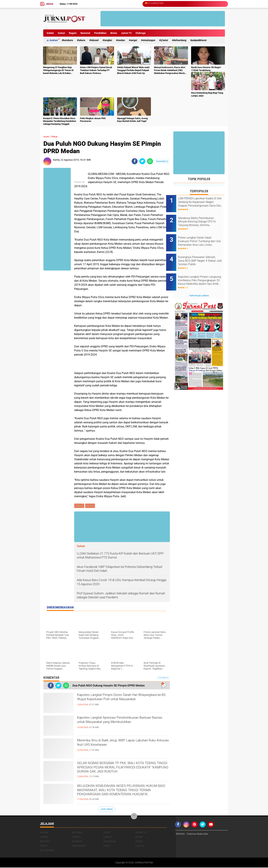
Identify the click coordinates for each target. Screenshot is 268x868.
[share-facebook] (135, 161)
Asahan (54, 40)
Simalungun (149, 40)
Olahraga (141, 33)
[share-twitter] (142, 161)
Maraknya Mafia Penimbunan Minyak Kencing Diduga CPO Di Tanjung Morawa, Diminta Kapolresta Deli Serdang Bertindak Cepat (203, 219)
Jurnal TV (126, 33)
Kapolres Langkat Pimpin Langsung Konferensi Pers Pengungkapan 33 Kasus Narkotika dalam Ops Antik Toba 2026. (201, 271)
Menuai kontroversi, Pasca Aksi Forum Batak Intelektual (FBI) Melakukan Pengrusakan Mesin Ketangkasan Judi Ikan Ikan (170, 70)
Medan (121, 40)
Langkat (108, 40)
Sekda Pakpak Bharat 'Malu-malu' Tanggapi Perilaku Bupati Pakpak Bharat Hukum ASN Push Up (133, 70)
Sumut (61, 33)
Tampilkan (163, 678)
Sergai (134, 40)
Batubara (68, 40)
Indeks (50, 33)
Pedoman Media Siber (199, 834)
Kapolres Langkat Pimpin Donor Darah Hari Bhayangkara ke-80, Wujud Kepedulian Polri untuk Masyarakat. (118, 702)
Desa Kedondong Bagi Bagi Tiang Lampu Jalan (207, 94)
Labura (82, 40)
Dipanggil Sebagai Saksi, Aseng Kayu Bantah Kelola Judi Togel (132, 120)
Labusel (95, 40)
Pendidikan (100, 33)
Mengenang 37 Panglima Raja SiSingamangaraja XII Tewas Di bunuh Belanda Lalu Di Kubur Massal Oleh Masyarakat (58, 70)
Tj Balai (164, 40)
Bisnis (114, 33)
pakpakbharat (199, 40)
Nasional (85, 33)
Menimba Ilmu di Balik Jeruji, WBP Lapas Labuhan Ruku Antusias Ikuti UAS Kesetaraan (120, 744)
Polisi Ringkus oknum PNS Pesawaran (93, 120)
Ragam (73, 33)
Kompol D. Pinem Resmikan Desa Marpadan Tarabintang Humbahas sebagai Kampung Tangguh (60, 121)
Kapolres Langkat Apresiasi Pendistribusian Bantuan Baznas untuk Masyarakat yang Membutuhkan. (119, 725)
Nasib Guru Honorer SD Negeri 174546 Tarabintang (206, 69)
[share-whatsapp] (150, 161)
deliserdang (180, 40)
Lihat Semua (107, 810)
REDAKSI (181, 834)
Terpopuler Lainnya (199, 284)
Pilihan (57, 136)
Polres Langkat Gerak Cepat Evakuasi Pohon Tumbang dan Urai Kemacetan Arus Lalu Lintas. (204, 237)
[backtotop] (134, 817)
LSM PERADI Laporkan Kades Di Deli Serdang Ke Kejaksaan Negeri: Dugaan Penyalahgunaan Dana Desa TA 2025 (203, 202)
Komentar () (162, 161)
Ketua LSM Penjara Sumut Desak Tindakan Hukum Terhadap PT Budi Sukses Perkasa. (96, 70)
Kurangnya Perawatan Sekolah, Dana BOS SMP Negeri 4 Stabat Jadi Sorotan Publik (203, 254)
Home (50, 4)
